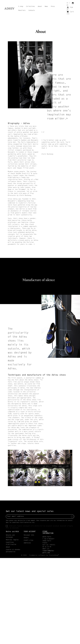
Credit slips (28, 540)
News (46, 7)
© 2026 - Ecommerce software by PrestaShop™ (40, 555)
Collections (30, 7)
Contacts (32, 11)
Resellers (22, 11)
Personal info (29, 535)
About (40, 7)
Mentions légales (12, 540)
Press (53, 7)
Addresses (27, 543)
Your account (30, 532)
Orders (26, 538)
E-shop (21, 7)
